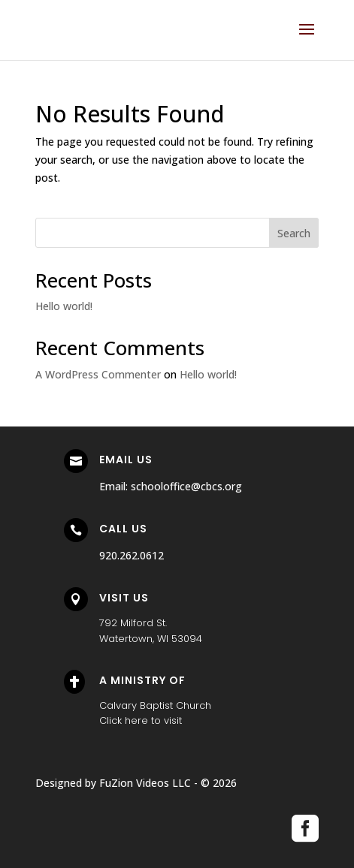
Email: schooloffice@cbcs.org (171, 486)
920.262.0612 (132, 555)
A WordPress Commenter (98, 374)
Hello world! (64, 306)
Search (294, 233)
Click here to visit (141, 720)
